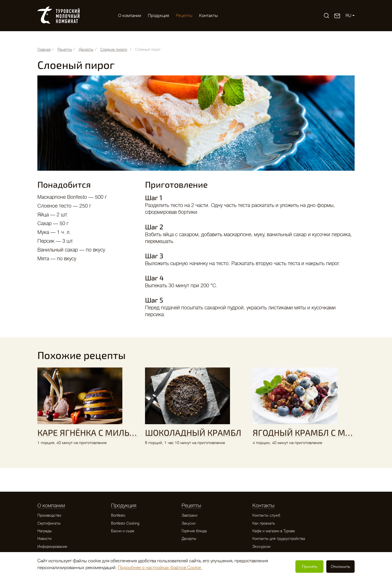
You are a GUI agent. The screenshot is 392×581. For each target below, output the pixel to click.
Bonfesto (118, 515)
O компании (130, 16)
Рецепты (184, 16)
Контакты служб (266, 515)
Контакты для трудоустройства (279, 539)
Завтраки (189, 515)
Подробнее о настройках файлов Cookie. (160, 568)
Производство (49, 515)
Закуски (188, 523)
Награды (45, 531)
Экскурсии (261, 547)
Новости (44, 539)
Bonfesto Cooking (125, 523)
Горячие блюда (194, 531)
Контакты (208, 16)
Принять (310, 567)
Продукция (158, 16)
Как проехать (264, 523)
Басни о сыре (123, 531)
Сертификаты (49, 523)
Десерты (189, 539)
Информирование (52, 547)
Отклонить (340, 567)
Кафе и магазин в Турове (274, 531)
